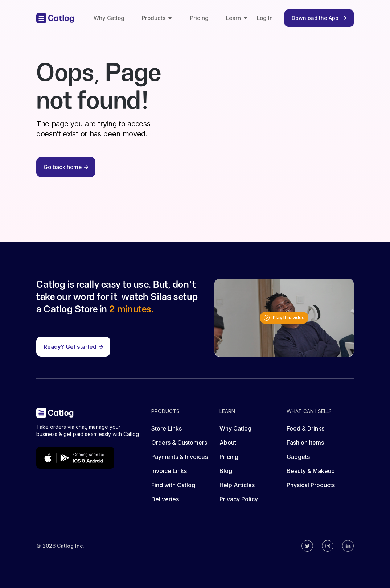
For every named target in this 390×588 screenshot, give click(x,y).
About (228, 443)
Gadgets (298, 457)
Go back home (66, 167)
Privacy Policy (239, 499)
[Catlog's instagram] (328, 546)
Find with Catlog (173, 485)
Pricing (199, 18)
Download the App (319, 18)
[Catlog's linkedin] (348, 546)
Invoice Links (169, 471)
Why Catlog (109, 18)
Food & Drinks (305, 428)
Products (157, 18)
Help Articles (237, 485)
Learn (237, 18)
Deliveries (165, 499)
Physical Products (311, 485)
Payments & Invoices (180, 457)
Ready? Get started (73, 347)
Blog (226, 471)
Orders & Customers (179, 443)
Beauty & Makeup (311, 471)
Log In (265, 18)
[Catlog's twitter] (307, 546)
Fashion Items (305, 443)
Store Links (167, 428)
